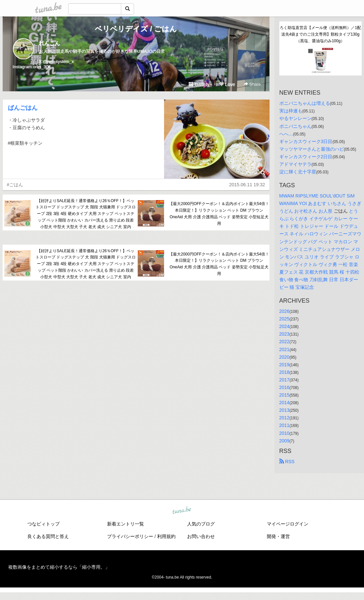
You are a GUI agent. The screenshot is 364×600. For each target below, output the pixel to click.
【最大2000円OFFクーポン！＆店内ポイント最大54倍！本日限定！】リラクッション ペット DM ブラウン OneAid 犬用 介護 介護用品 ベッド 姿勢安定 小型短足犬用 (219, 213)
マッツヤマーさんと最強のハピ (312, 149)
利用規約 (166, 536)
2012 (284, 418)
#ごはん (15, 185)
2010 (284, 433)
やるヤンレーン (295, 118)
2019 (284, 365)
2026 (284, 311)
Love (227, 84)
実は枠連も (291, 111)
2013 (284, 410)
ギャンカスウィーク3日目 (306, 141)
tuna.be (182, 510)
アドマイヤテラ (295, 164)
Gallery (199, 84)
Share (252, 84)
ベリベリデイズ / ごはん (136, 29)
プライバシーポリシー (130, 536)
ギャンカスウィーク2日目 (306, 157)
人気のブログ (201, 524)
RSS (287, 462)
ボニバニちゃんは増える (305, 103)
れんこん (49, 43)
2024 (284, 326)
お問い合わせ (201, 536)
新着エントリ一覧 (126, 524)
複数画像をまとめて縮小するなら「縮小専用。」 (59, 567)
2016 (284, 387)
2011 (284, 425)
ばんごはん (23, 108)
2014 (284, 403)
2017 (284, 380)
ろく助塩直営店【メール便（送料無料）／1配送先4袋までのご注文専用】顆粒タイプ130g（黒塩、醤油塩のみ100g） (320, 34)
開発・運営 (278, 536)
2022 (284, 342)
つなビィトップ (43, 524)
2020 (284, 357)
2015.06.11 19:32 (247, 185)
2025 (284, 319)
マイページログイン (288, 524)
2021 (284, 349)
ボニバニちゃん (295, 126)
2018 (284, 372)
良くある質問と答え (48, 536)
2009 (284, 441)
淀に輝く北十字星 (298, 172)
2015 (284, 395)
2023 (284, 334)
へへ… (286, 134)
